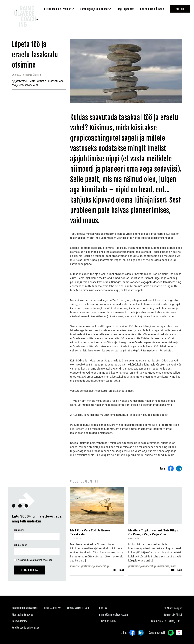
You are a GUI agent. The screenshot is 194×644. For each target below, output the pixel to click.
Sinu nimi (19, 530)
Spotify (171, 633)
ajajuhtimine (19, 81)
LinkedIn (141, 633)
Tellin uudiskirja (30, 570)
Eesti (32, 81)
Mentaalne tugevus (23, 615)
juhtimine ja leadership (95, 566)
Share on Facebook (171, 468)
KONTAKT (104, 608)
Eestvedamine (20, 621)
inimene (41, 81)
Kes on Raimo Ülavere (79, 608)
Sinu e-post (20, 545)
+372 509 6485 (107, 621)
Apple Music (179, 633)
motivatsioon (56, 81)
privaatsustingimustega (40, 560)
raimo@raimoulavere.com (114, 615)
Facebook (132, 633)
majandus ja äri (167, 566)
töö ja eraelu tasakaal (25, 85)
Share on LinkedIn (179, 468)
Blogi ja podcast (53, 608)
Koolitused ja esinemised (26, 628)
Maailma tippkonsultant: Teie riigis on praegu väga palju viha (153, 532)
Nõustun (35, 560)
